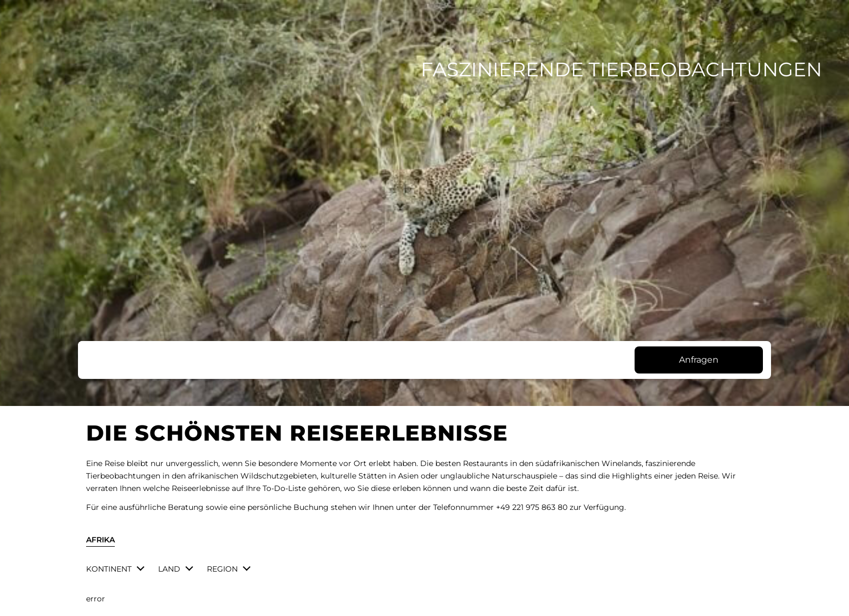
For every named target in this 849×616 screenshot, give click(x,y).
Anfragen (699, 360)
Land (169, 569)
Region (222, 569)
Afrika (100, 540)
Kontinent (109, 569)
